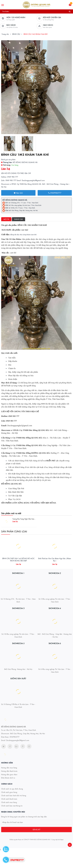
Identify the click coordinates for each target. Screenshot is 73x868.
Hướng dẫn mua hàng (9, 785)
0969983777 (55, 193)
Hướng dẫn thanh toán (9, 788)
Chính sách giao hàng (9, 809)
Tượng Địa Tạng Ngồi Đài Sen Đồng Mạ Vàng (29, 519)
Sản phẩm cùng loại (14, 531)
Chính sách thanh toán (9, 816)
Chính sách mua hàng (9, 819)
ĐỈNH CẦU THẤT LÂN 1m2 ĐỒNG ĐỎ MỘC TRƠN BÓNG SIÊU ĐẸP (18, 577)
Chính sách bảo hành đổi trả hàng (14, 813)
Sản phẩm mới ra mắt (11, 513)
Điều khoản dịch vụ (8, 795)
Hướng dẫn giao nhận (9, 792)
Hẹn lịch (18, 193)
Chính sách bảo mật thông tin (12, 823)
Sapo (62, 857)
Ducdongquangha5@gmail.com (18, 757)
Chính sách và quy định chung (12, 806)
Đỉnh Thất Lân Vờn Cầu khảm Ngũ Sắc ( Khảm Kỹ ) (55, 577)
